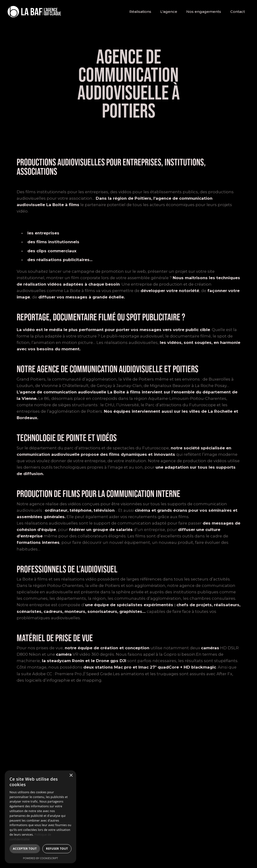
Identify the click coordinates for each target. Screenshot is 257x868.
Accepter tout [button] (25, 849)
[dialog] (40, 817)
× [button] (71, 776)
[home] (34, 12)
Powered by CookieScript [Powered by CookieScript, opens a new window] (41, 858)
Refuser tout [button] (57, 849)
